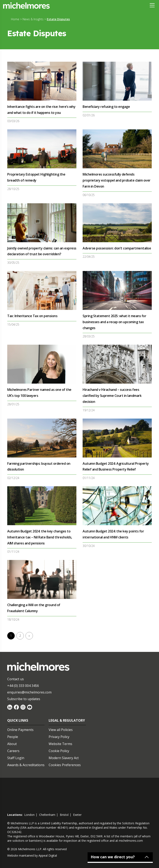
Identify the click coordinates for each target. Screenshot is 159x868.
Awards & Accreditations (26, 765)
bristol (64, 815)
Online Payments (20, 730)
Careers (13, 751)
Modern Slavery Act (64, 758)
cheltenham (47, 815)
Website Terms (60, 744)
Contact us (16, 679)
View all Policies (61, 730)
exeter (77, 815)
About (12, 744)
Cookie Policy (59, 751)
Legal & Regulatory (67, 720)
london (29, 815)
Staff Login (16, 758)
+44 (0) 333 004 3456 (23, 686)
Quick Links (18, 720)
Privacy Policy (59, 737)
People (13, 737)
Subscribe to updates (24, 699)
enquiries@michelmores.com (29, 692)
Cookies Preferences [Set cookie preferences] (65, 765)
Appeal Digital (48, 855)
